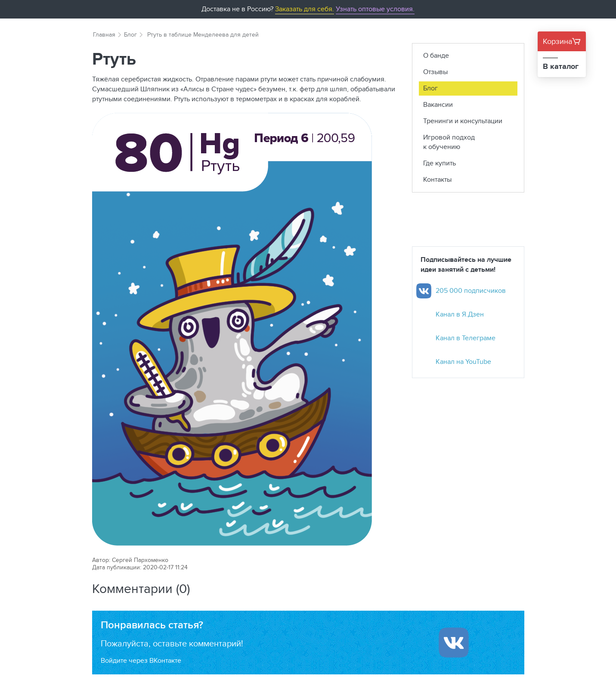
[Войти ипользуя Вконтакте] (454, 643)
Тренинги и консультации (463, 121)
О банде (436, 55)
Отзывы (435, 72)
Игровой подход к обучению (449, 142)
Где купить (440, 163)
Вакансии (438, 104)
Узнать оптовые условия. (375, 9)
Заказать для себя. (305, 9)
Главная (104, 34)
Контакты (437, 179)
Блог (130, 34)
